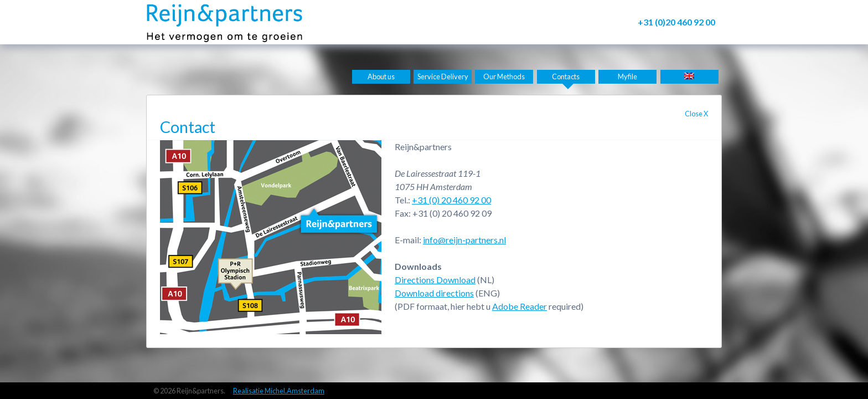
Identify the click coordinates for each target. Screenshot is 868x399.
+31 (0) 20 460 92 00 (451, 200)
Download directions (434, 293)
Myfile (627, 76)
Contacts (566, 76)
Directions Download (435, 280)
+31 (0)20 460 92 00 (676, 22)
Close (696, 114)
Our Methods (504, 76)
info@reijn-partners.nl (464, 240)
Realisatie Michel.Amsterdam (279, 391)
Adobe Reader (520, 306)
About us (381, 76)
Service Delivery (443, 76)
